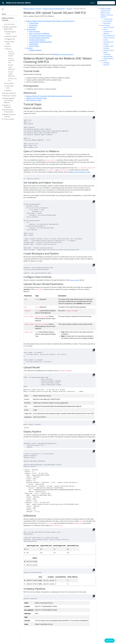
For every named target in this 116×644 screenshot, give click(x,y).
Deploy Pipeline (108, 59)
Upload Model (108, 56)
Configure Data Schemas (37, 40)
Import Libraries (109, 27)
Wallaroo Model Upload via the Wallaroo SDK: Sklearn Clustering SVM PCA (107, 13)
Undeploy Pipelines (35, 50)
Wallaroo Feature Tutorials (32, 9)
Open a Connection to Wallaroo (108, 32)
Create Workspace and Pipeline (108, 42)
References (107, 23)
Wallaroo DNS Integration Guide (80, 172)
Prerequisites (108, 21)
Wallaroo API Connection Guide (36, 98)
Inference (104, 61)
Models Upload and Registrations (54, 9)
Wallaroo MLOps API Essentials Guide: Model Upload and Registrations (49, 96)
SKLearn (69, 9)
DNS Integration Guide (34, 100)
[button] (93, 3)
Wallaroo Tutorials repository (64, 54)
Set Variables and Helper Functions (40, 36)
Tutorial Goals (108, 19)
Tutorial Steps (105, 25)
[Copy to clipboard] (94, 118)
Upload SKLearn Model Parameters (40, 42)
